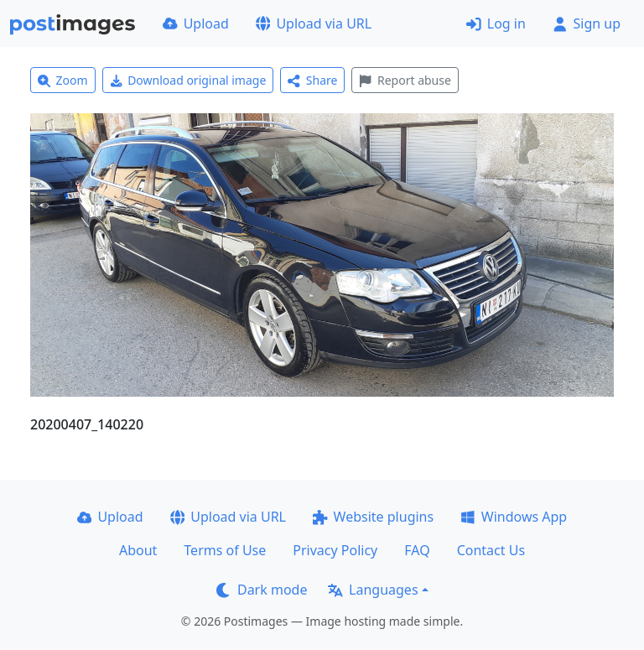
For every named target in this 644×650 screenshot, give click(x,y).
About (138, 550)
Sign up (587, 23)
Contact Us (491, 550)
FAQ (417, 550)
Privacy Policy (335, 550)
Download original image (188, 80)
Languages (373, 590)
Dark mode (262, 590)
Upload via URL (314, 23)
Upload (196, 23)
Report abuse (405, 80)
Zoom (63, 80)
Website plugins (373, 517)
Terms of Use (225, 550)
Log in (496, 23)
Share (312, 80)
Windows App (514, 517)
